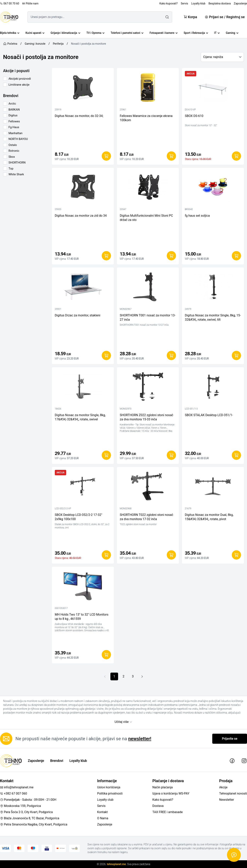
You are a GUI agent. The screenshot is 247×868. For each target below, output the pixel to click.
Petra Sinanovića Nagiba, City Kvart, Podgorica (34, 824)
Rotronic (14, 151)
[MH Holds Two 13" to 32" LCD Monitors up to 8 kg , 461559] (83, 587)
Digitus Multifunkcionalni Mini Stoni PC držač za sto (146, 218)
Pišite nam (30, 3)
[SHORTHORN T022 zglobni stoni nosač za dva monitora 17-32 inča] (148, 487)
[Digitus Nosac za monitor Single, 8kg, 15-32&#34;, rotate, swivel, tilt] (213, 288)
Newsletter (227, 800)
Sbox (12, 157)
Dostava (158, 806)
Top (11, 169)
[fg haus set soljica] (213, 188)
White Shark (16, 174)
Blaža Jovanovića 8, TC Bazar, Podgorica (30, 818)
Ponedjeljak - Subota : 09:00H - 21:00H (28, 800)
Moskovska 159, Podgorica (20, 806)
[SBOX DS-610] (213, 88)
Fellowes (14, 121)
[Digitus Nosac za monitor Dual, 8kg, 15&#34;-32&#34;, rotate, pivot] (213, 487)
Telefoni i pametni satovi (127, 33)
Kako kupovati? (168, 3)
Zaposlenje (240, 3)
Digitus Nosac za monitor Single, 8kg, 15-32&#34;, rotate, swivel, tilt (213, 317)
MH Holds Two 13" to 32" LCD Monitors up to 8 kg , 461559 (82, 617)
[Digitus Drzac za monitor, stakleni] (83, 288)
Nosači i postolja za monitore (88, 44)
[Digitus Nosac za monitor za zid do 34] (83, 188)
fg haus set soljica (197, 216)
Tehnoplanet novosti (233, 793)
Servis (184, 3)
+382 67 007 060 (14, 793)
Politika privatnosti (110, 793)
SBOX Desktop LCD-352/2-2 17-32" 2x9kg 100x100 (79, 517)
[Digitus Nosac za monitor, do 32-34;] (83, 88)
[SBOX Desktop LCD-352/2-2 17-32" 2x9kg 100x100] (83, 487)
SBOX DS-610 (194, 116)
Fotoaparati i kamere (164, 33)
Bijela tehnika (10, 33)
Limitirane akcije (19, 85)
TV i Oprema (96, 33)
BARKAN (14, 110)
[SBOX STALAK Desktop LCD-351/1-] (213, 388)
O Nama (103, 818)
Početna (10, 44)
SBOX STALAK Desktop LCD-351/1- (209, 415)
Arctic (12, 104)
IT (217, 33)
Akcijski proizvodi (20, 79)
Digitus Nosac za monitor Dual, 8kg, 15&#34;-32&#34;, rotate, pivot (209, 517)
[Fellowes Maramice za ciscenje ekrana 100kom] (148, 88)
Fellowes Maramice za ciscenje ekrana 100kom (146, 118)
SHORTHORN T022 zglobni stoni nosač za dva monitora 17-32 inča (147, 517)
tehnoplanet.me (116, 864)
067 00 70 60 (10, 3)
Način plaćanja (163, 787)
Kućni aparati (35, 33)
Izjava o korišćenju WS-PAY (171, 793)
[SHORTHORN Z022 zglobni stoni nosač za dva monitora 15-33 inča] (148, 388)
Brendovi (57, 761)
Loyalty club (105, 800)
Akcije (223, 787)
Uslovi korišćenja (109, 787)
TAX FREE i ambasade (168, 812)
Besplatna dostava (220, 3)
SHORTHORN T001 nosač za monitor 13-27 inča (148, 317)
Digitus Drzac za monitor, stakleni (78, 315)
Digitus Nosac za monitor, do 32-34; (79, 116)
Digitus (13, 115)
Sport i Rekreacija (196, 33)
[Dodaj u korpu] (106, 156)
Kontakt (102, 812)
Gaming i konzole (35, 44)
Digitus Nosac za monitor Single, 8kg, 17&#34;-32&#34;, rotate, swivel (80, 417)
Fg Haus (14, 127)
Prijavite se (230, 739)
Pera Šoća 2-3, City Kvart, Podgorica (26, 812)
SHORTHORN (17, 163)
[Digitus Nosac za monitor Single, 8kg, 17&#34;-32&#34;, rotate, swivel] (83, 388)
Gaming (232, 33)
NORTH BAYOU (18, 139)
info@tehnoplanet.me (17, 787)
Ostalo (13, 145)
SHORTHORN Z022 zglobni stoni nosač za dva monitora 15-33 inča (147, 417)
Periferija (58, 44)
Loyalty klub (198, 3)
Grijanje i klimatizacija (65, 33)
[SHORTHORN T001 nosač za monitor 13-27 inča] (148, 288)
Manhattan (15, 133)
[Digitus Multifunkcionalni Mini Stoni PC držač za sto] (148, 188)
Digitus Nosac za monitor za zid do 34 (81, 216)
